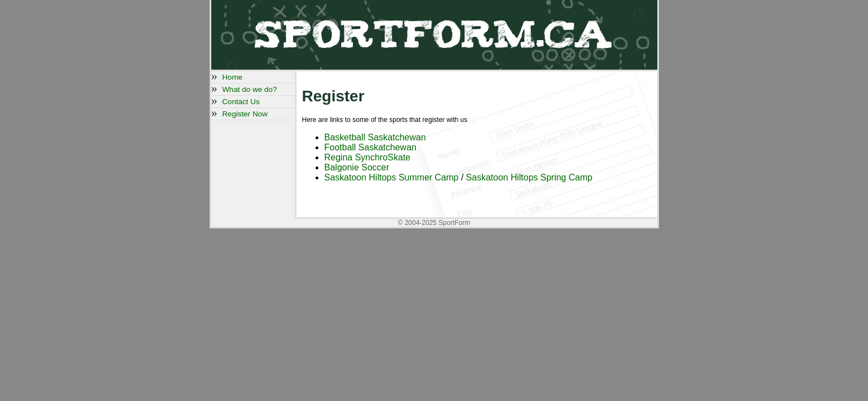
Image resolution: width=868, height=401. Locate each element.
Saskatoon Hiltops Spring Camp (529, 177)
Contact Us (241, 102)
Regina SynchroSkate (368, 157)
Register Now (245, 114)
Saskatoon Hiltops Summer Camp (393, 177)
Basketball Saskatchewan (375, 137)
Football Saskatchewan (370, 147)
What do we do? (250, 89)
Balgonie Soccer (357, 167)
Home (232, 77)
